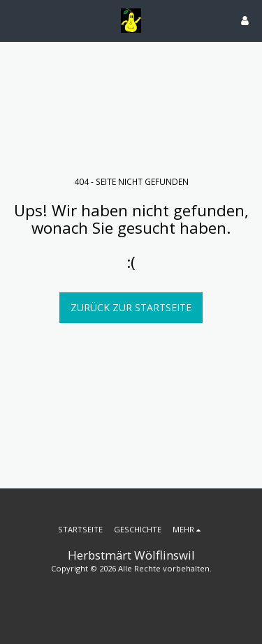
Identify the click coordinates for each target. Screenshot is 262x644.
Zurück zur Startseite (131, 307)
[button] (15, 20)
